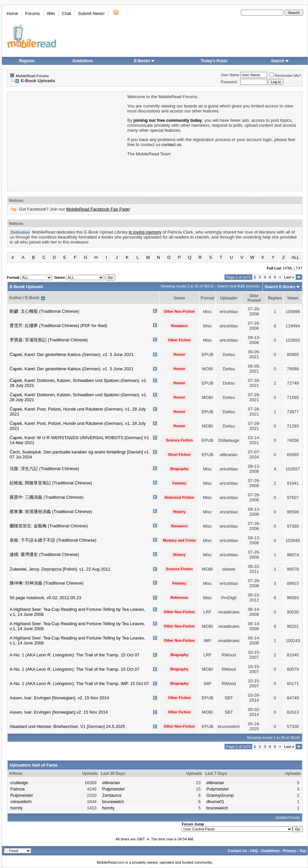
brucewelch (113, 802)
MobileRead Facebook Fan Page (98, 209)
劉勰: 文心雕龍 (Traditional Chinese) (44, 311)
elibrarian (111, 783)
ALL (296, 257)
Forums (33, 13)
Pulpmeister (22, 795)
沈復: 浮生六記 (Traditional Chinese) (44, 469)
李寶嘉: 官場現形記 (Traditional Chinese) (49, 340)
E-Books (144, 61)
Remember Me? (285, 76)
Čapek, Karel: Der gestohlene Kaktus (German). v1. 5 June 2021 (72, 354)
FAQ (254, 851)
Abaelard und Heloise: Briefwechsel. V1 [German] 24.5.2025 (67, 726)
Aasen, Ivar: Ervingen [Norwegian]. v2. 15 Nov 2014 (59, 698)
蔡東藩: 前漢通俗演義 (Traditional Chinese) (51, 512)
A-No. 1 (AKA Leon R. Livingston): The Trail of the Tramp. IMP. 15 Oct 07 (79, 684)
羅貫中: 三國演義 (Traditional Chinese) (47, 497)
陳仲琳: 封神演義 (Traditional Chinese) (47, 583)
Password (229, 82)
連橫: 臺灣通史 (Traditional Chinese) (44, 554)
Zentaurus (112, 795)
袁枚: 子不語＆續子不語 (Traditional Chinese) (53, 540)
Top (303, 851)
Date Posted (254, 298)
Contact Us (237, 851)
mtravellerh (21, 802)
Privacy (290, 851)
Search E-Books (280, 287)
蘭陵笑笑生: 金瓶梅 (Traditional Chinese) (49, 526)
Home (12, 13)
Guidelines (83, 61)
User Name (230, 75)
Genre (179, 298)
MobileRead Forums (32, 76)
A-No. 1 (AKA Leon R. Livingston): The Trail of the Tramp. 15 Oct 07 (75, 655)
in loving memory (145, 232)
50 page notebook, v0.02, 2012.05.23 (45, 598)
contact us (171, 145)
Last (289, 277)
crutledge (19, 783)
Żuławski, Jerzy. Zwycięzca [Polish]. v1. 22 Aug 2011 (60, 569)
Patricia (17, 789)
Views (293, 298)
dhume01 (215, 802)
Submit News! (91, 13)
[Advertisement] (67, 141)
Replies (275, 298)
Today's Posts (214, 61)
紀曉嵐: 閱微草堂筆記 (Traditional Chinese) (51, 483)
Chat (66, 13)
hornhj (16, 808)
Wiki (51, 13)
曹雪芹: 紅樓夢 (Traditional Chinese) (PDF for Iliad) (58, 326)
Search (280, 61)
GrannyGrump (220, 795)
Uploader (229, 298)
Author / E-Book (24, 298)
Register (27, 61)
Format (207, 298)
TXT (299, 268)
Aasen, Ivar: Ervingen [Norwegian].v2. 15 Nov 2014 (59, 712)
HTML (288, 268)
